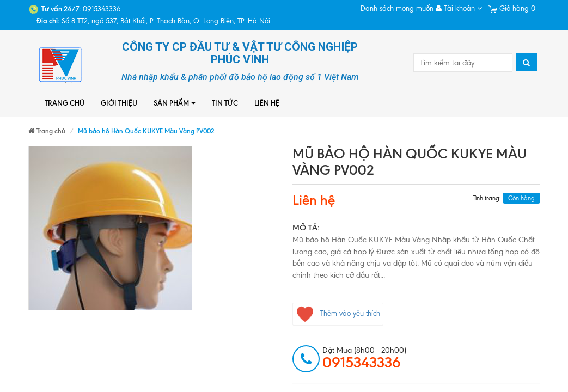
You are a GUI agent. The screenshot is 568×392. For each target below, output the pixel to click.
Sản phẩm (175, 103)
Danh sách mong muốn (397, 8)
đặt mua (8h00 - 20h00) (364, 358)
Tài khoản (459, 8)
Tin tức (225, 103)
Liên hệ (267, 103)
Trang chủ (65, 103)
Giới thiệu (119, 103)
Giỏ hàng (512, 8)
